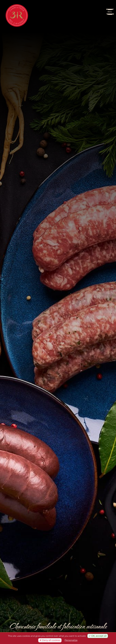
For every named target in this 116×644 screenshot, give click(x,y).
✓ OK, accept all (98, 636)
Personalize (71, 640)
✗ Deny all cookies (50, 640)
